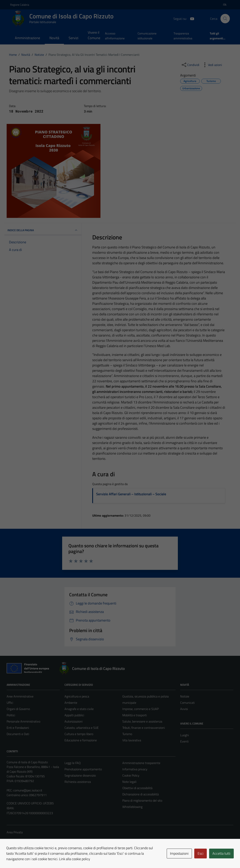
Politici (11, 715)
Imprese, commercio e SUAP (141, 709)
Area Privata (15, 832)
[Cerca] (225, 19)
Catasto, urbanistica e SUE (82, 728)
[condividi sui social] (190, 65)
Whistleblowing (132, 807)
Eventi (184, 741)
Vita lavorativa (132, 740)
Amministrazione (27, 38)
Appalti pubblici (74, 715)
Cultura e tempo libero (79, 734)
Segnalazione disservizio (80, 775)
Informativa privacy (135, 769)
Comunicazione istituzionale (147, 36)
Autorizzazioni (73, 721)
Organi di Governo (18, 709)
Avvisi (184, 709)
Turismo (127, 734)
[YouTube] (191, 18)
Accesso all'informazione (115, 36)
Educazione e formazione (81, 740)
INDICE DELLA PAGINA (43, 230)
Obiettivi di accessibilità (137, 788)
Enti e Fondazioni (18, 728)
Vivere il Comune (94, 35)
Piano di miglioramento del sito (142, 800)
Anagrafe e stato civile (79, 709)
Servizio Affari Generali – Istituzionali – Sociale (131, 494)
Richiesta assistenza (78, 782)
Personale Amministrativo (23, 721)
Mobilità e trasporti (135, 715)
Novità (54, 38)
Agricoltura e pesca (77, 696)
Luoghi (184, 735)
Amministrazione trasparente (141, 763)
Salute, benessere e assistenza (142, 721)
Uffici (10, 703)
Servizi (73, 38)
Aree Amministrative (20, 696)
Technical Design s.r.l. (33, 857)
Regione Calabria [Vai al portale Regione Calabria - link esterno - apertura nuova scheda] (20, 5)
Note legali (129, 782)
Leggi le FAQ (73, 763)
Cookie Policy (131, 775)
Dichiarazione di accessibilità (141, 794)
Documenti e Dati (18, 734)
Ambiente (71, 703)
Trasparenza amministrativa (183, 36)
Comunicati (187, 703)
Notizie (185, 696)
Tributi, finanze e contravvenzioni (144, 728)
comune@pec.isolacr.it (28, 790)
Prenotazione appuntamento (83, 769)
